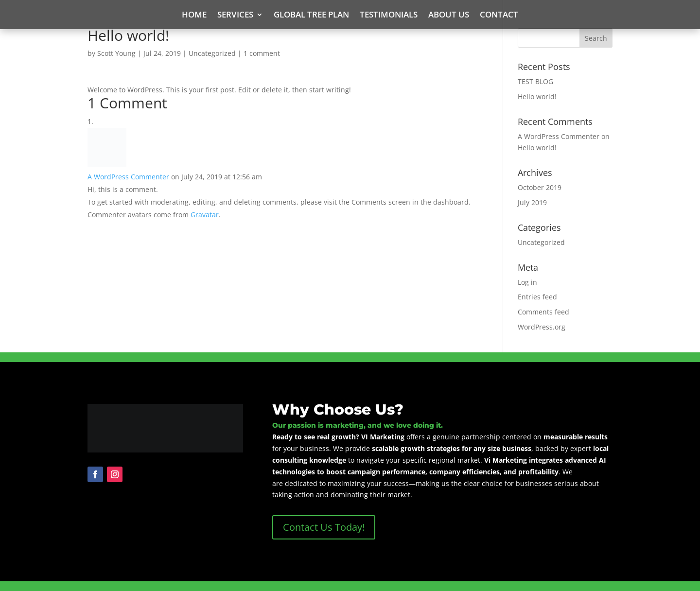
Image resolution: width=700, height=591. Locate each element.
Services (235, 16)
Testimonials (389, 16)
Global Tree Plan (311, 16)
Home (194, 16)
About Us (449, 16)
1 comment (262, 53)
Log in (527, 282)
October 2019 (540, 187)
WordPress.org (542, 327)
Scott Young (116, 53)
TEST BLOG (535, 81)
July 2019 (532, 202)
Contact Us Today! (324, 527)
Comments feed (543, 312)
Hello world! (537, 96)
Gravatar (205, 215)
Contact (499, 16)
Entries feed (537, 297)
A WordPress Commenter (128, 177)
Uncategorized (212, 53)
